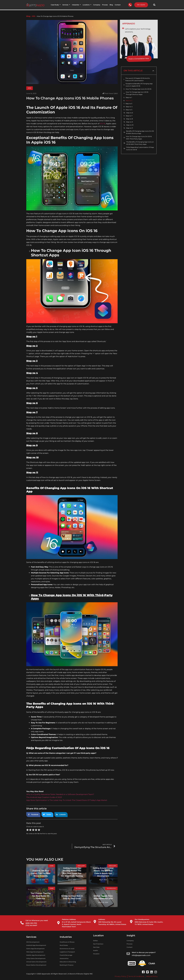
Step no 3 (129, 104)
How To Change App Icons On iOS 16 (138, 89)
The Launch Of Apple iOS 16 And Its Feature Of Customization (138, 79)
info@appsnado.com (141, 955)
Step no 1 (129, 97)
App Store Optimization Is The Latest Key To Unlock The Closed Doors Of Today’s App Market (67, 800)
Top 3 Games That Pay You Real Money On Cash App (41, 896)
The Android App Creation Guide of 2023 (44, 797)
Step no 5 (129, 110)
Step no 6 (130, 113)
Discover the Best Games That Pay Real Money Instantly (41, 873)
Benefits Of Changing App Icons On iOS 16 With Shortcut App (140, 132)
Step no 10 (130, 125)
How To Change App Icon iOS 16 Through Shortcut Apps (137, 93)
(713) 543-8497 (31, 925)
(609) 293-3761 (31, 923)
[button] (154, 5)
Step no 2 (129, 101)
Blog (28, 16)
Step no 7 (129, 116)
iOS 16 (102, 124)
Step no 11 (129, 128)
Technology (80, 889)
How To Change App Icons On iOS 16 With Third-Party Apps (139, 138)
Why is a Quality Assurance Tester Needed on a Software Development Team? (60, 794)
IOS (34, 16)
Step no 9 (129, 122)
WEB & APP (81, 866)
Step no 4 (129, 107)
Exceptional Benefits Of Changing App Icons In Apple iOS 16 (139, 85)
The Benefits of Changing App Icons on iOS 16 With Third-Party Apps (140, 143)
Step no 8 (129, 119)
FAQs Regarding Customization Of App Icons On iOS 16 (140, 148)
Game (51, 866)
